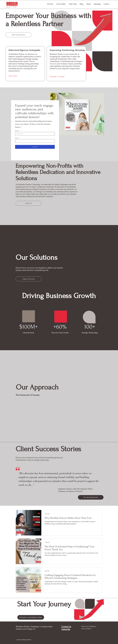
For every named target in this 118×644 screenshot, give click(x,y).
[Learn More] (25, 76)
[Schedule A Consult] (66, 77)
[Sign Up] (35, 147)
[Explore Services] (29, 279)
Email (17, 138)
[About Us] (28, 203)
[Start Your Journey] (18, 35)
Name (17, 131)
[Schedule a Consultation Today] (31, 617)
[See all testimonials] (91, 497)
